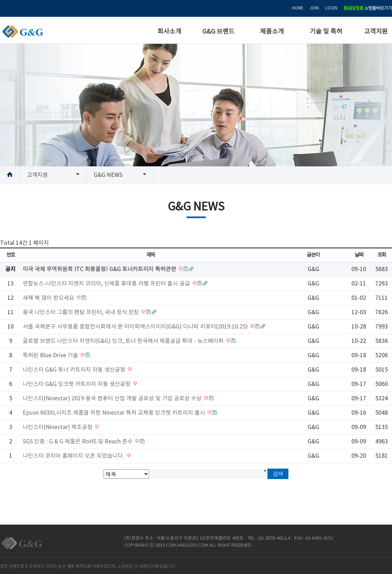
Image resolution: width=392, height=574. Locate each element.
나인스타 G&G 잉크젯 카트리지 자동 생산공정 (77, 384)
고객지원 (376, 32)
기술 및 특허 (326, 32)
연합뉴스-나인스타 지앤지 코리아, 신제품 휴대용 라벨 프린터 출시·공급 (107, 284)
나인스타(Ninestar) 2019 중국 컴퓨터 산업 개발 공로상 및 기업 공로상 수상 (113, 399)
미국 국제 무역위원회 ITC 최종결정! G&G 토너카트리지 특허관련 (100, 269)
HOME (298, 8)
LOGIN (331, 8)
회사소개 (169, 32)
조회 (382, 255)
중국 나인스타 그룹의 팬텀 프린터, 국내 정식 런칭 (82, 312)
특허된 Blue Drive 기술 (51, 355)
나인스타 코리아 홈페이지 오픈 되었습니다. (74, 456)
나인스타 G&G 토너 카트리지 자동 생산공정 (75, 370)
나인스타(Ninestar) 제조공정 (58, 427)
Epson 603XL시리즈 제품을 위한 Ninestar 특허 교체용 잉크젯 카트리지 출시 (115, 413)
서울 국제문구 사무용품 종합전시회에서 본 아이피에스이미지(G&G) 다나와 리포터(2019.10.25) (136, 327)
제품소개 (272, 32)
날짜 (359, 255)
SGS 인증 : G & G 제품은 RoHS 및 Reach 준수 (78, 442)
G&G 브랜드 (218, 32)
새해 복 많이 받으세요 (49, 298)
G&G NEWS (108, 175)
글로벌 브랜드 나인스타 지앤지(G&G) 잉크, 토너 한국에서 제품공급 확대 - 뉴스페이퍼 (124, 341)
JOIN (314, 8)
